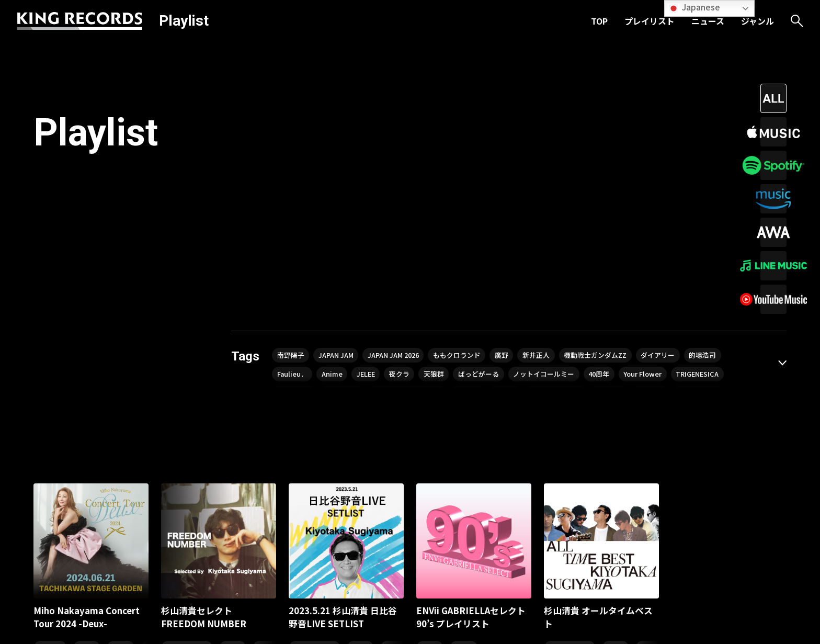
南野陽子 (293, 155)
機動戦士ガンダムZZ (634, 155)
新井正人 (568, 155)
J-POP (233, 447)
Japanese (694, 8)
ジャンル (758, 21)
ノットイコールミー (621, 176)
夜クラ (461, 176)
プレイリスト (650, 21)
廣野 (530, 155)
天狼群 (499, 176)
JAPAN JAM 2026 (409, 155)
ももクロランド (480, 155)
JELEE (423, 176)
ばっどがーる (549, 176)
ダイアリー (703, 155)
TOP (599, 21)
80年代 (121, 447)
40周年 (682, 176)
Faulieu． (341, 176)
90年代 (464, 447)
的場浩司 (293, 176)
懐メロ (87, 447)
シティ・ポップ (187, 447)
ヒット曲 (50, 447)
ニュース (708, 21)
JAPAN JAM (344, 155)
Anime (385, 176)
